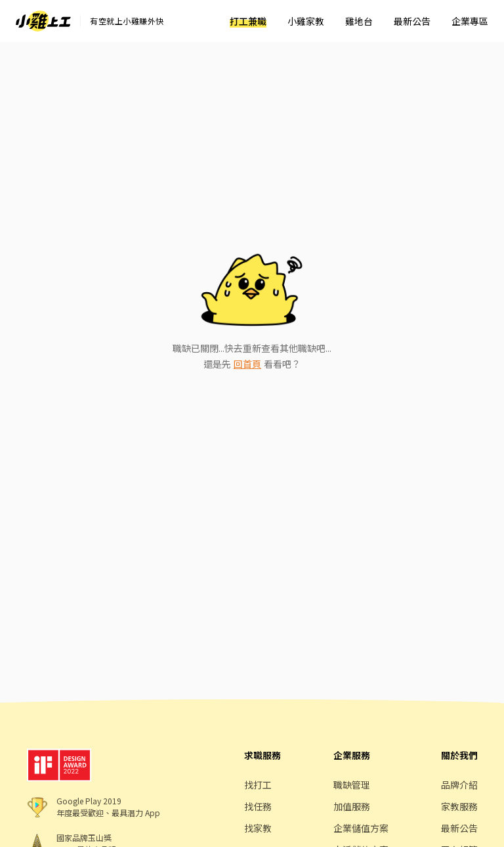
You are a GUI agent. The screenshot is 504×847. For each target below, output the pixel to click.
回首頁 (247, 364)
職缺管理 (352, 785)
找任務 (258, 806)
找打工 (258, 785)
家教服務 (459, 806)
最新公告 (412, 21)
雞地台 (359, 21)
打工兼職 (248, 21)
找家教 (258, 828)
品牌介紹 (459, 785)
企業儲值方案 (361, 828)
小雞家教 (306, 21)
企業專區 (470, 21)
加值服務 (352, 806)
